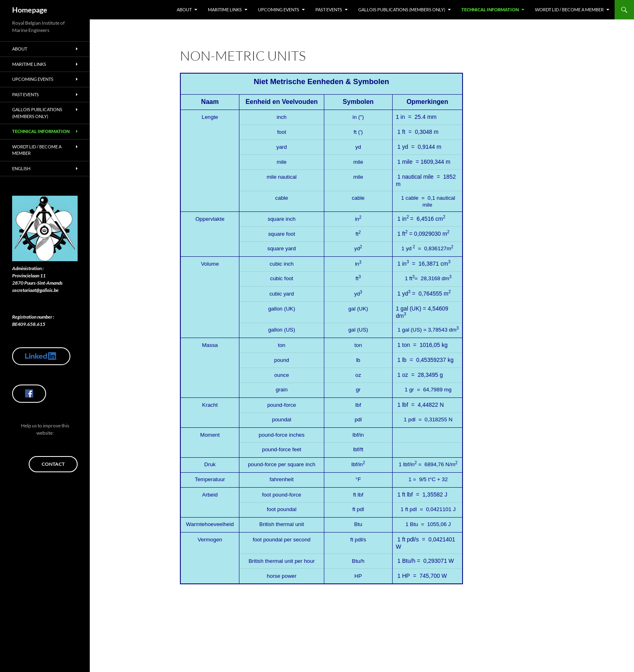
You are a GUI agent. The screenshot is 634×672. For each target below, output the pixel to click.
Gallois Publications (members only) (402, 10)
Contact (53, 464)
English (21, 168)
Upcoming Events (279, 10)
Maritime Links (225, 10)
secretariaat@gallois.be (36, 290)
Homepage (30, 10)
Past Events (329, 10)
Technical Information (490, 10)
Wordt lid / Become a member (569, 10)
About (184, 10)
